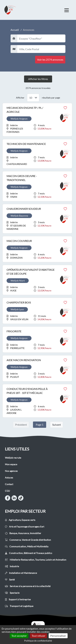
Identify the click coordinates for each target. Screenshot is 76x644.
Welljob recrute (13, 458)
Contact (9, 484)
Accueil (15, 30)
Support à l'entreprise (18, 599)
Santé (10, 580)
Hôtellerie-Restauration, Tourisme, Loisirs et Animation (36, 560)
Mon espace (11, 464)
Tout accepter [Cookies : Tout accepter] (19, 636)
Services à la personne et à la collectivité (28, 586)
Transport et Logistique (19, 606)
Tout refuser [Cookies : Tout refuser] (38, 636)
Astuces (9, 478)
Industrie (12, 566)
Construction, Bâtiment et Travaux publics (29, 553)
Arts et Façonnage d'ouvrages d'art (25, 527)
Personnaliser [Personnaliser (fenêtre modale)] (58, 636)
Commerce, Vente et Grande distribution (28, 540)
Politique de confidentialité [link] (38, 641)
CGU (7, 491)
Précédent (21, 425)
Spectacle (12, 593)
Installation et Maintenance (21, 573)
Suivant (57, 425)
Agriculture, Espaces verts (20, 520)
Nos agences (11, 471)
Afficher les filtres (38, 79)
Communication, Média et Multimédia (27, 546)
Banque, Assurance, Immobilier (23, 533)
